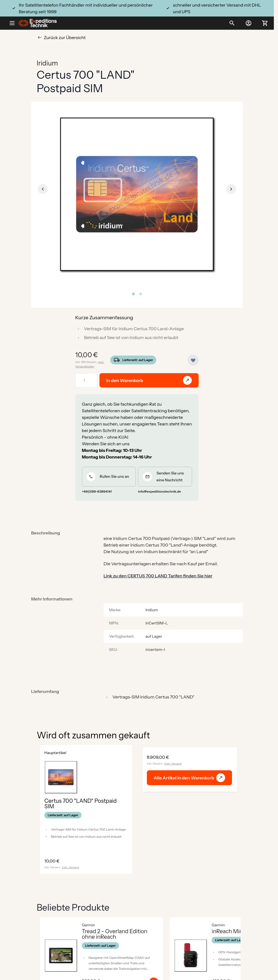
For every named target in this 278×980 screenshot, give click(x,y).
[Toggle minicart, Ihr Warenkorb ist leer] (265, 23)
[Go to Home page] (38, 23)
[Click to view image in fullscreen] (137, 194)
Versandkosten (85, 366)
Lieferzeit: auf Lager (138, 360)
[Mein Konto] (249, 23)
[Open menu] (14, 23)
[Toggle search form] (232, 23)
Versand (74, 867)
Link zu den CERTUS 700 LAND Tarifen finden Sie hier (158, 576)
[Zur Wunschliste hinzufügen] (193, 360)
